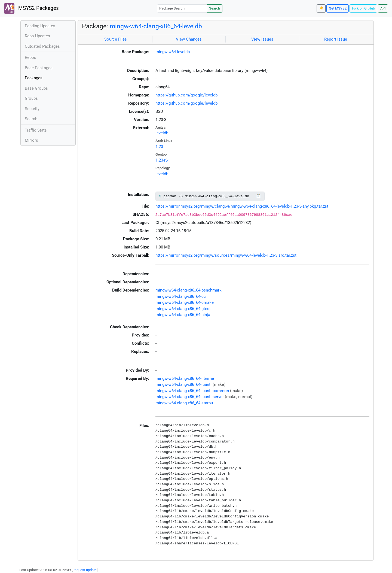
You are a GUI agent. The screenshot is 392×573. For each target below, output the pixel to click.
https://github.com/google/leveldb (186, 95)
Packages (34, 78)
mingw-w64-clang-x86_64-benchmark (189, 290)
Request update (85, 570)
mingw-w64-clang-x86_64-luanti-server (190, 397)
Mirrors (31, 140)
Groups (31, 98)
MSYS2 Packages (31, 8)
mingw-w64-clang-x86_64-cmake (185, 302)
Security (32, 109)
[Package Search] (182, 8)
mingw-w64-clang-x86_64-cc (181, 296)
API (383, 8)
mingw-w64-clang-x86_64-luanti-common (192, 391)
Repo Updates (37, 36)
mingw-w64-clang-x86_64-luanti (183, 384)
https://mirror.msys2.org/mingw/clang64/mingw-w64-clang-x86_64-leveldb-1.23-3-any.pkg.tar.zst (242, 206)
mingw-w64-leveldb (173, 52)
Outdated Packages (42, 46)
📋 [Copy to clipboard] (258, 196)
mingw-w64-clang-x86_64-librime (185, 378)
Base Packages (39, 68)
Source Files (116, 39)
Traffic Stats (36, 130)
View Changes (189, 39)
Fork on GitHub (363, 8)
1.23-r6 (162, 160)
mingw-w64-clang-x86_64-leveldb (156, 26)
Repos (30, 57)
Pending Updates (40, 26)
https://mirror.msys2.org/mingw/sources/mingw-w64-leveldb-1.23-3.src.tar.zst (226, 255)
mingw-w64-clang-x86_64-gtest (183, 309)
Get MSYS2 (338, 8)
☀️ (321, 8)
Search (215, 8)
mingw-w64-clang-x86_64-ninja (183, 315)
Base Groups (36, 88)
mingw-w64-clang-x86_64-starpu (184, 403)
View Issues (262, 39)
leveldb (162, 133)
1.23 (159, 147)
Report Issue (336, 39)
